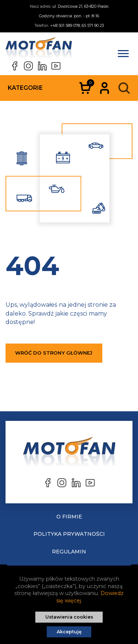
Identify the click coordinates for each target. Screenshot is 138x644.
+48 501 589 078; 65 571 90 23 (77, 26)
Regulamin (69, 552)
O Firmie (69, 517)
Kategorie (25, 88)
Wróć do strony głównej (54, 353)
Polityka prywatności (69, 534)
